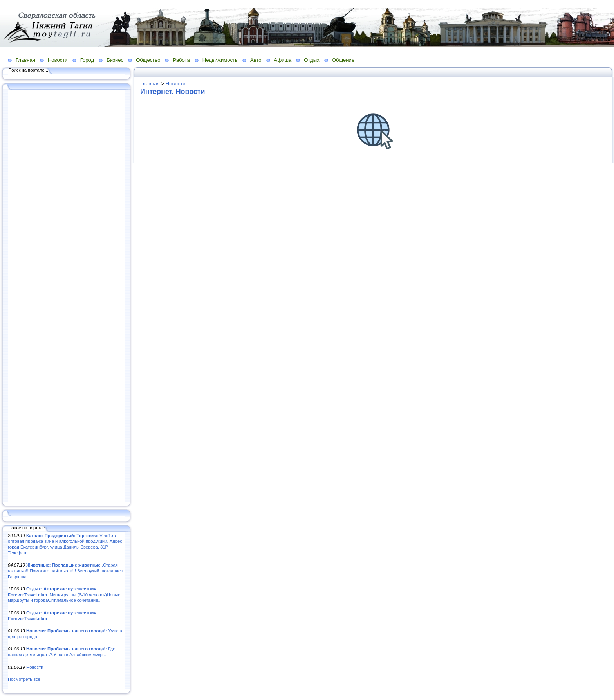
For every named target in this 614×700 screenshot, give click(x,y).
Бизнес (115, 60)
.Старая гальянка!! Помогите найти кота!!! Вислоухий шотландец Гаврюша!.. (66, 571)
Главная (25, 60)
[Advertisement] (67, 296)
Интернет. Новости (172, 92)
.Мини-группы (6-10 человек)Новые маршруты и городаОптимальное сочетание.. (64, 595)
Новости (58, 60)
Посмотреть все (24, 679)
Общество (148, 60)
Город (87, 60)
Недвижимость (220, 60)
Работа (181, 60)
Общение (343, 60)
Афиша (283, 60)
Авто (256, 60)
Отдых (312, 60)
